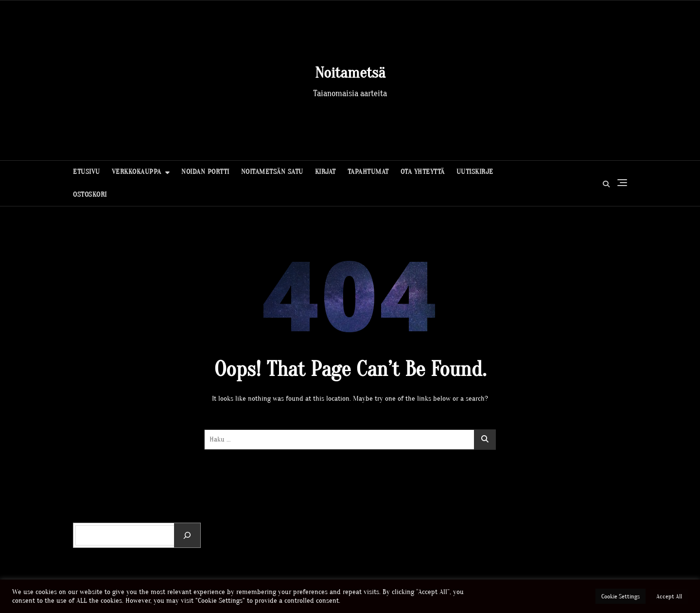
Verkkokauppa (137, 172)
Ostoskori (90, 195)
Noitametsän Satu (272, 172)
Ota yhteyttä (423, 172)
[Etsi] (187, 535)
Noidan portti (205, 172)
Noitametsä (350, 73)
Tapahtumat (368, 172)
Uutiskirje (475, 172)
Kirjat (325, 172)
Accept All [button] (669, 596)
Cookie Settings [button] (621, 596)
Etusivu (87, 172)
